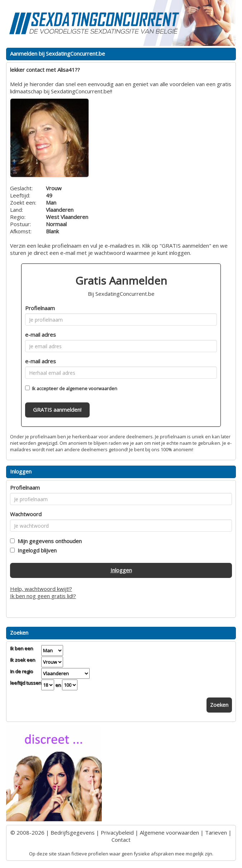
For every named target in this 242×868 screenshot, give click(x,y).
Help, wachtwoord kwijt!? (41, 589)
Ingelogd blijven (36, 550)
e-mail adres (41, 335)
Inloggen (121, 570)
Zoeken (219, 705)
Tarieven (216, 832)
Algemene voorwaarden (169, 832)
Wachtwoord (26, 514)
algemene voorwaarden (92, 388)
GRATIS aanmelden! (57, 410)
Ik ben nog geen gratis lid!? (43, 596)
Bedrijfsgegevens (73, 832)
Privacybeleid (117, 832)
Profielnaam (40, 308)
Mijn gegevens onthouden (48, 541)
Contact (121, 840)
